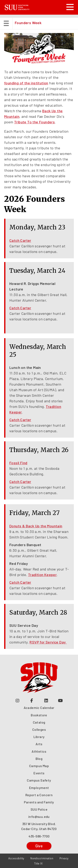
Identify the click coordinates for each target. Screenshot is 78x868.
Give (39, 846)
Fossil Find (18, 463)
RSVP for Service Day (48, 642)
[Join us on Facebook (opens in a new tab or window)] (32, 700)
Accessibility (16, 858)
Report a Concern (39, 795)
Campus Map (39, 766)
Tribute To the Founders (34, 122)
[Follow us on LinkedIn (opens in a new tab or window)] (46, 700)
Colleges (39, 729)
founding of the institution (26, 83)
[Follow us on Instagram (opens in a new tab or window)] (18, 700)
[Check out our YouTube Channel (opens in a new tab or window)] (61, 700)
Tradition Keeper (42, 575)
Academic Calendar (39, 708)
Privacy (64, 858)
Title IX (38, 863)
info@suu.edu (39, 817)
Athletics (39, 751)
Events (39, 773)
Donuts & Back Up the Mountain (36, 526)
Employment (39, 788)
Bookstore (39, 715)
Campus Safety (39, 780)
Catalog (39, 722)
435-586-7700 (39, 836)
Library (39, 737)
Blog (39, 759)
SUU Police (39, 809)
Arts (39, 744)
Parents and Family (39, 802)
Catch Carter (20, 240)
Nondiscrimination (42, 858)
